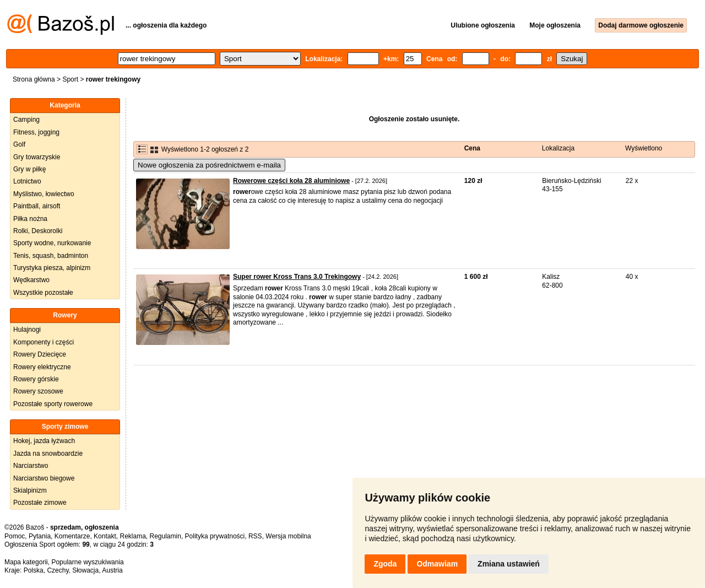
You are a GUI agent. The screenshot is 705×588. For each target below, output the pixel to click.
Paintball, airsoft (37, 206)
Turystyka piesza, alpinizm (52, 268)
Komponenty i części (44, 342)
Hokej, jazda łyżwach (44, 441)
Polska (34, 570)
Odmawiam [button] (437, 564)
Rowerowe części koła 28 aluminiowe (291, 181)
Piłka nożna (30, 219)
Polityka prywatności (215, 536)
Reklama (132, 536)
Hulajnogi (27, 330)
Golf (19, 144)
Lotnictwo (27, 181)
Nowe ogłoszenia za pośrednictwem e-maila (209, 165)
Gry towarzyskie (37, 157)
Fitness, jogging (36, 132)
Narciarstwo (31, 466)
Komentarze (72, 536)
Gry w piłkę (29, 169)
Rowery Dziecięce (40, 354)
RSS (255, 536)
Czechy (58, 570)
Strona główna (34, 79)
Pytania (40, 536)
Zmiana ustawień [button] (509, 564)
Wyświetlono (644, 148)
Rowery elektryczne (42, 367)
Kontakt (105, 536)
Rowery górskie (36, 379)
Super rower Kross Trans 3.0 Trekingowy (297, 277)
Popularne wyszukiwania (87, 562)
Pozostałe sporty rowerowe (53, 404)
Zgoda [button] (385, 564)
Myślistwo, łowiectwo (44, 194)
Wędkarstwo (31, 280)
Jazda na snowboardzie (48, 454)
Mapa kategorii (26, 562)
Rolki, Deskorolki (38, 231)
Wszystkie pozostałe (43, 293)
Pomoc (15, 536)
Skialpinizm (30, 490)
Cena (472, 148)
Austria (112, 570)
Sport (70, 79)
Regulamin (166, 536)
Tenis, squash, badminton (51, 256)
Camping (26, 120)
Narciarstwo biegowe (44, 478)
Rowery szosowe (38, 391)
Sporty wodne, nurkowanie (52, 243)
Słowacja (85, 570)
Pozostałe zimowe (40, 503)
